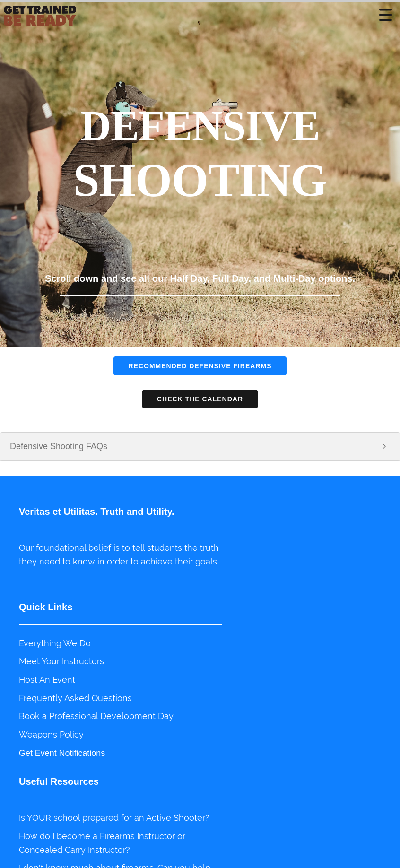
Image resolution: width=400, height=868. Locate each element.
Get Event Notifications (62, 757)
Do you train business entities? (266, 775)
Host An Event (47, 684)
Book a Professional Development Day (96, 721)
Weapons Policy (51, 739)
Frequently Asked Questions (75, 702)
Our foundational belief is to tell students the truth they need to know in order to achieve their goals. (100, 561)
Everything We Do (55, 647)
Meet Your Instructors (61, 665)
